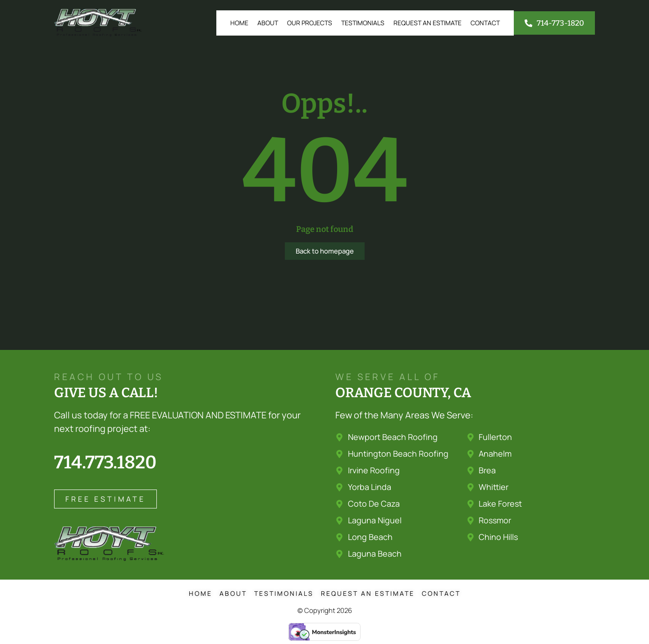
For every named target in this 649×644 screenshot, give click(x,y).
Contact (485, 23)
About (268, 23)
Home (239, 23)
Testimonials (363, 23)
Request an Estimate (427, 23)
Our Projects (310, 23)
